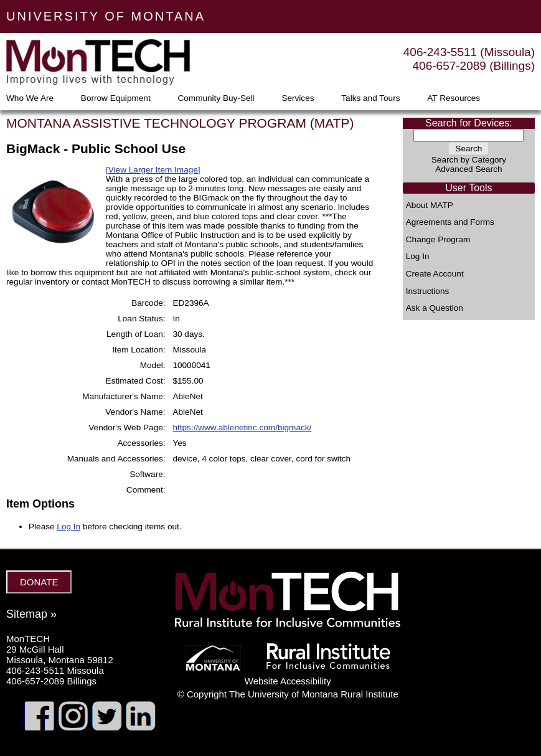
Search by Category (469, 160)
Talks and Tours (370, 98)
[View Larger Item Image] (153, 170)
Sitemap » (31, 614)
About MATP (430, 206)
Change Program (438, 240)
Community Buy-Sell (216, 98)
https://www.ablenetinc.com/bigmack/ (242, 428)
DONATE (39, 582)
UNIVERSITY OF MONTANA (106, 16)
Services (298, 98)
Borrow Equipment (116, 98)
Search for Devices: (469, 123)
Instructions (428, 291)
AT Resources (454, 98)
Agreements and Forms (450, 222)
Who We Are (30, 98)
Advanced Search (468, 169)
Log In (418, 257)
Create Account (435, 274)
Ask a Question (435, 308)
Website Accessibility (288, 681)
